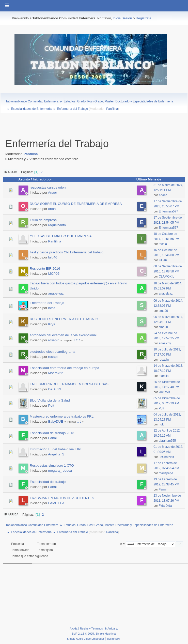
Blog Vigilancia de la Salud (50, 400)
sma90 (163, 311)
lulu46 (53, 257)
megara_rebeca (60, 471)
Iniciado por (42, 179)
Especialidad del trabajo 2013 (52, 433)
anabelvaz (56, 293)
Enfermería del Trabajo (47, 303)
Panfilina (112, 109)
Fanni (52, 438)
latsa (52, 308)
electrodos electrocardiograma (52, 352)
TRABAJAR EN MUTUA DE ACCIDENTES (62, 498)
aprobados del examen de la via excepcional (63, 335)
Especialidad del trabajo (48, 482)
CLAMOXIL (167, 277)
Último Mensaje (151, 179)
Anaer (53, 193)
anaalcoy (165, 343)
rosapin (54, 340)
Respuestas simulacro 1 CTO (52, 465)
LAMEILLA (56, 503)
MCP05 (54, 274)
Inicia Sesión (122, 18)
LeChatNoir (167, 457)
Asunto (24, 179)
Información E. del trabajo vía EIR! (56, 449)
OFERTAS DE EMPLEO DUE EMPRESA (61, 236)
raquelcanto (57, 225)
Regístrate (144, 18)
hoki (162, 424)
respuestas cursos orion (48, 187)
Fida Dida (165, 506)
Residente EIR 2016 (45, 269)
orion (52, 209)
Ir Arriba (11, 514)
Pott (51, 405)
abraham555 (167, 441)
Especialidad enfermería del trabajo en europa (64, 368)
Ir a (122, 544)
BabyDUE (56, 421)
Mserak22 (56, 373)
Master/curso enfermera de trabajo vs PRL (62, 416)
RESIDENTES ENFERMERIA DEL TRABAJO (64, 319)
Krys (52, 324)
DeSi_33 (55, 389)
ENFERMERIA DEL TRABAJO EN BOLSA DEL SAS (69, 384)
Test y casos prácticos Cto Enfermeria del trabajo (67, 252)
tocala (163, 244)
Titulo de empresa (43, 220)
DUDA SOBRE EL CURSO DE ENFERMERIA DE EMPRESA (76, 204)
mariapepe (166, 473)
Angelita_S (56, 454)
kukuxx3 (164, 392)
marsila (164, 376)
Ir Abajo (11, 172)
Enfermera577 (168, 211)
